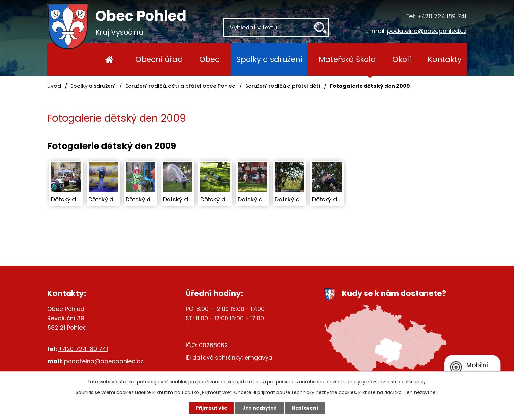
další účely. (414, 382)
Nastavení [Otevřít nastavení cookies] (305, 408)
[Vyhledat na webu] (276, 27)
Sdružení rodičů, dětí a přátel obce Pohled (180, 86)
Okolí (402, 59)
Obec (209, 59)
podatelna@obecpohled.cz (427, 31)
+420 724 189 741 (442, 16)
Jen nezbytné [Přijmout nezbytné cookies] (259, 408)
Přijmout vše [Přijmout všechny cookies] (212, 408)
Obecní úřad (159, 59)
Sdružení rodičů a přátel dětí (283, 86)
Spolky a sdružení (269, 59)
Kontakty (445, 59)
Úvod (109, 59)
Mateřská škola (347, 59)
